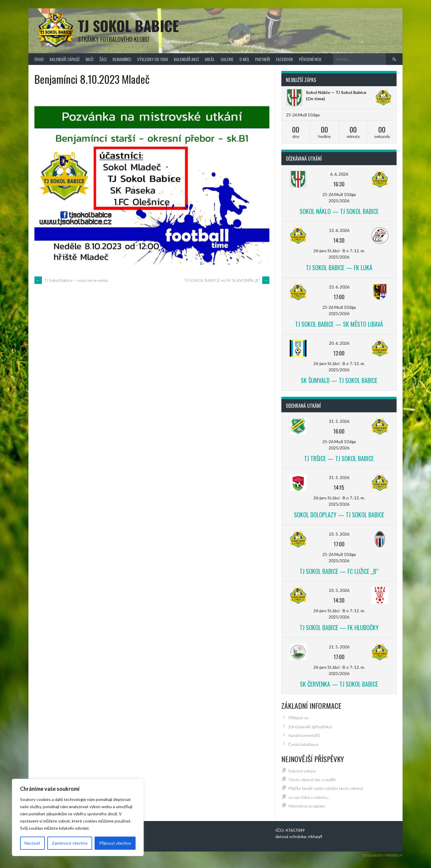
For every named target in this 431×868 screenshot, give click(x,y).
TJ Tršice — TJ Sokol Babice (339, 458)
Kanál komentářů (304, 735)
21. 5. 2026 (339, 647)
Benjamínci (122, 59)
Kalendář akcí (186, 59)
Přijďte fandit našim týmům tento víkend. (326, 788)
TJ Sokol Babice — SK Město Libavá (339, 324)
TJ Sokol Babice (128, 26)
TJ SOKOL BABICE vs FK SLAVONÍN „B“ (227, 280)
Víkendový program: (307, 806)
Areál (210, 59)
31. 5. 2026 (339, 421)
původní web (310, 59)
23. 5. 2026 (339, 534)
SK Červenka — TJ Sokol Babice (339, 684)
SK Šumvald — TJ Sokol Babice (339, 380)
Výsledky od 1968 (152, 59)
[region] (78, 817)
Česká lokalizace (303, 744)
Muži (89, 59)
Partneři (262, 59)
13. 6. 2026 (339, 230)
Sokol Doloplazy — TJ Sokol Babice (339, 515)
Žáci (103, 59)
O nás (244, 59)
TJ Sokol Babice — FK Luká (339, 267)
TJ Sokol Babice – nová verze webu (71, 280)
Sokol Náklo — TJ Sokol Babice (336, 92)
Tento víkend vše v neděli (312, 780)
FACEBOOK (284, 59)
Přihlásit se (299, 718)
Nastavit (32, 843)
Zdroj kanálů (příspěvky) (310, 727)
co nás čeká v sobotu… (309, 797)
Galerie (227, 59)
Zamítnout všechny (70, 843)
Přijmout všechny (115, 843)
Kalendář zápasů (65, 59)
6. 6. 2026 (339, 174)
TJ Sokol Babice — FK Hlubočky (339, 627)
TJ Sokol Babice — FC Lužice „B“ (339, 571)
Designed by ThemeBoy (383, 855)
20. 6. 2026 (339, 343)
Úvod (39, 59)
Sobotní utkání (302, 771)
